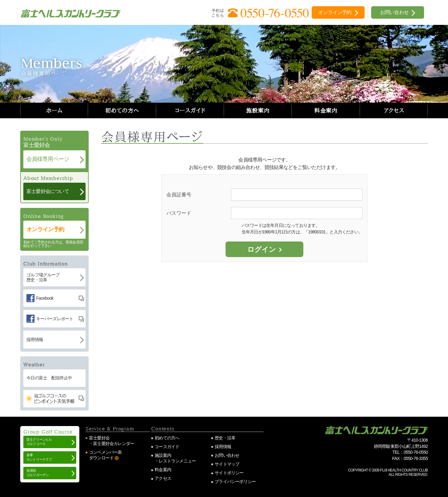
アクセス (394, 110)
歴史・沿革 (225, 438)
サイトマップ (227, 464)
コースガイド (190, 110)
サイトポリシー (229, 473)
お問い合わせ (227, 455)
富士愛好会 (99, 438)
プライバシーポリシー (235, 481)
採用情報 (223, 447)
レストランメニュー (177, 461)
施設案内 (258, 110)
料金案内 (326, 110)
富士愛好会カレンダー (114, 443)
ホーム (54, 110)
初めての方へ (122, 110)
